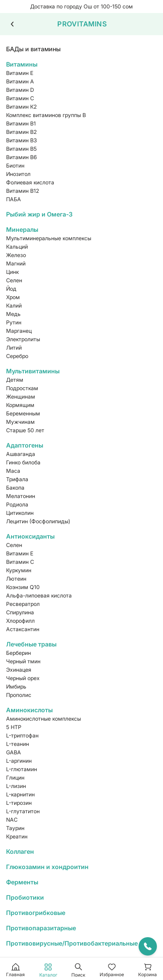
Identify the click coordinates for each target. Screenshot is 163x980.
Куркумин (19, 570)
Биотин (15, 165)
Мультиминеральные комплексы (49, 238)
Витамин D (20, 90)
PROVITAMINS (82, 24)
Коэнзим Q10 (23, 587)
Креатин (17, 836)
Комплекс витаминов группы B (46, 115)
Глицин (15, 777)
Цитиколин (20, 513)
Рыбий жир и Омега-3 (39, 214)
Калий (14, 305)
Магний (16, 263)
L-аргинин (19, 761)
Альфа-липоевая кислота (39, 595)
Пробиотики (25, 897)
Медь (13, 314)
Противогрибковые (36, 913)
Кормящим (20, 405)
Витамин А (20, 81)
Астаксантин (23, 629)
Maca (13, 471)
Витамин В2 (21, 132)
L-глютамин (22, 769)
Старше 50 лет (25, 430)
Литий (14, 348)
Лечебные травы (31, 644)
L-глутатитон (23, 811)
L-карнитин (20, 794)
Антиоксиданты (30, 536)
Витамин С (20, 98)
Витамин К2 (21, 107)
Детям (15, 380)
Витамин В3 (22, 140)
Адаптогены (25, 445)
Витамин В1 (21, 123)
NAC (12, 820)
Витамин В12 (23, 191)
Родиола (17, 504)
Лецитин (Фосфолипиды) (38, 521)
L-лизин (16, 786)
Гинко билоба (23, 462)
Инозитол (18, 174)
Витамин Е (20, 73)
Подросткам (22, 388)
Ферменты (22, 882)
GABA (14, 752)
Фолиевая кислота (30, 182)
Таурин (15, 828)
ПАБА (14, 199)
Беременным (23, 413)
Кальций (17, 247)
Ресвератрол (23, 604)
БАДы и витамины (33, 49)
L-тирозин (19, 803)
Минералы (22, 230)
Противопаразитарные (41, 928)
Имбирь (16, 686)
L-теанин (18, 744)
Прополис (19, 695)
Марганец (19, 331)
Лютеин (16, 579)
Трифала (17, 479)
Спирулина (20, 612)
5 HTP (14, 727)
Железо (16, 255)
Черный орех (23, 678)
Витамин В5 (21, 149)
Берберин (19, 653)
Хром (13, 297)
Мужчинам (20, 422)
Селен (14, 280)
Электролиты (23, 339)
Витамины (22, 64)
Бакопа (15, 488)
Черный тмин (23, 661)
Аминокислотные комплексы (44, 719)
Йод (11, 289)
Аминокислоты (29, 710)
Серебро (17, 356)
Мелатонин (21, 496)
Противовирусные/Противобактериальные (72, 943)
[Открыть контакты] (148, 946)
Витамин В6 (22, 157)
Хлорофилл (20, 621)
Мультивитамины (33, 371)
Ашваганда (21, 454)
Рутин (14, 322)
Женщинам (21, 396)
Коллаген (20, 851)
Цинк (12, 272)
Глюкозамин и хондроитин (47, 867)
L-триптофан (22, 735)
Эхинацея (19, 670)
